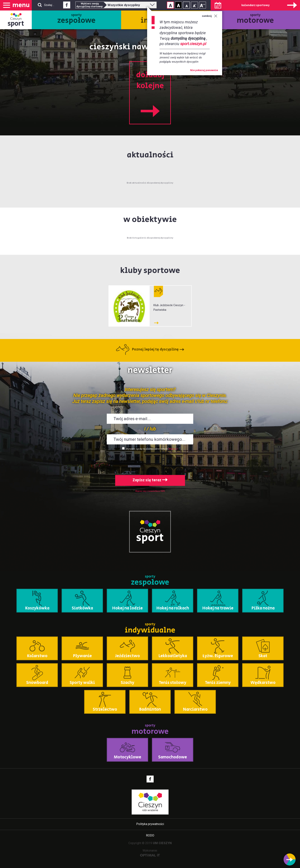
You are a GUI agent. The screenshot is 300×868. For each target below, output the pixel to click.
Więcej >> (173, 449)
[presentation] (150, 462)
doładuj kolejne (150, 93)
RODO (150, 835)
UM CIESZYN (162, 843)
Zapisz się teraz (150, 480)
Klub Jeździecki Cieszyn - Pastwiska (169, 307)
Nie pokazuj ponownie (204, 70)
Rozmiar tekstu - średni (194, 5)
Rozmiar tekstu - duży (203, 5)
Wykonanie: (150, 853)
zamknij (210, 16)
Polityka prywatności (150, 824)
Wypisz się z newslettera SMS (150, 491)
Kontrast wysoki (178, 5)
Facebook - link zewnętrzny (67, 6)
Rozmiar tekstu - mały (186, 5)
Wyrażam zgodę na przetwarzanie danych (147, 449)
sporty (76, 19)
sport (16, 24)
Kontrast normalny (170, 5)
